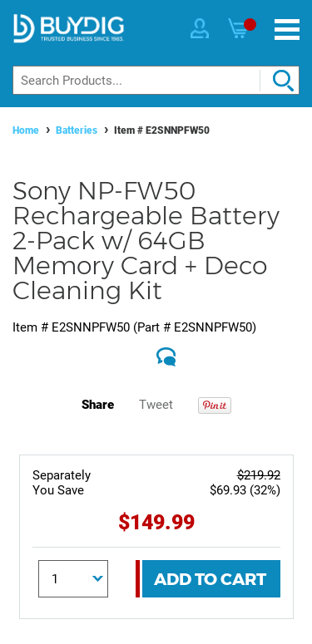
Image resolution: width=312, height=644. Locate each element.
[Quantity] (73, 579)
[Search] (156, 80)
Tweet (156, 405)
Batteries (77, 130)
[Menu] (287, 29)
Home (26, 130)
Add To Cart (210, 579)
